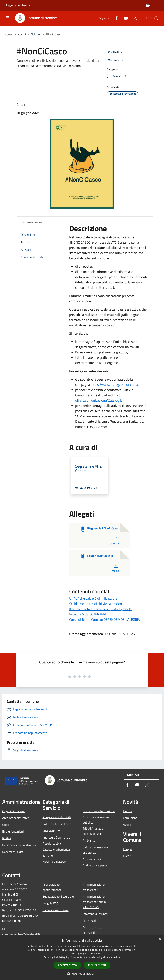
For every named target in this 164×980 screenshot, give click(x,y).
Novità (22, 34)
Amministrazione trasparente (94, 887)
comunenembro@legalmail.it (21, 934)
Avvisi (127, 825)
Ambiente (89, 840)
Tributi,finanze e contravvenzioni (93, 831)
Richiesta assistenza (56, 910)
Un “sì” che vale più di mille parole (93, 598)
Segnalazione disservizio (58, 896)
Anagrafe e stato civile (57, 817)
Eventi (127, 856)
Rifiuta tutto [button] (97, 965)
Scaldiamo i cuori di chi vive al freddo (96, 604)
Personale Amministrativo (19, 845)
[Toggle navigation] (8, 18)
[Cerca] (156, 18)
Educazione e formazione (99, 811)
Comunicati (130, 818)
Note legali (90, 921)
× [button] (160, 939)
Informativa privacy (95, 914)
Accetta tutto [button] (67, 965)
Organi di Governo (14, 811)
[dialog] (82, 958)
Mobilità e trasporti (55, 861)
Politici (7, 838)
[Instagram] (134, 18)
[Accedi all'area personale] (148, 6)
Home (8, 34)
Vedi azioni (117, 60)
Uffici (6, 825)
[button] (82, 974)
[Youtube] (124, 18)
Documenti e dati (13, 852)
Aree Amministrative (16, 818)
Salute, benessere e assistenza (95, 850)
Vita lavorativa (52, 831)
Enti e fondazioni (13, 831)
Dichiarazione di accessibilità (93, 930)
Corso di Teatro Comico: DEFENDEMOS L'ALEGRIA (105, 620)
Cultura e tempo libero (57, 824)
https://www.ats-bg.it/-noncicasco (116, 385)
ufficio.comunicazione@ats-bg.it (99, 400)
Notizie (35, 34)
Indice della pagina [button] (32, 222)
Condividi (116, 52)
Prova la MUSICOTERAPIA (88, 614)
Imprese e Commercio (56, 837)
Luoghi (127, 849)
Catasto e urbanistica (56, 849)
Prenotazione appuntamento (52, 887)
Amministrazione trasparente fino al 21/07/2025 (95, 902)
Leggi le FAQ (51, 903)
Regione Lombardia (18, 5)
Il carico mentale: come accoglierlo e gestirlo (100, 609)
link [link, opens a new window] (118, 957)
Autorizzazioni (92, 859)
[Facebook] (115, 18)
